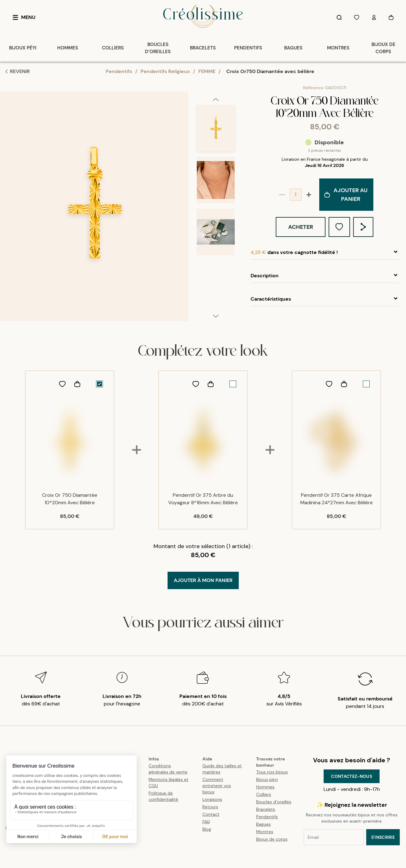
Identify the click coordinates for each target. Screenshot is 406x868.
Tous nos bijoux (272, 772)
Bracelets (266, 809)
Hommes (265, 787)
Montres (265, 832)
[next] (216, 316)
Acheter (301, 227)
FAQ (206, 822)
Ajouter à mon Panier (203, 580)
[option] (216, 131)
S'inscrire (383, 837)
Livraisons (212, 799)
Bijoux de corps (272, 839)
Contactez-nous (352, 776)
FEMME (207, 71)
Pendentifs (119, 71)
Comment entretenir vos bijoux (217, 786)
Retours (210, 807)
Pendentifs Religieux (165, 71)
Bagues (263, 824)
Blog (207, 829)
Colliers (264, 794)
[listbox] (216, 209)
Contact (211, 814)
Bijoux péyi (267, 779)
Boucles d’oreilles (274, 802)
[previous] (216, 99)
